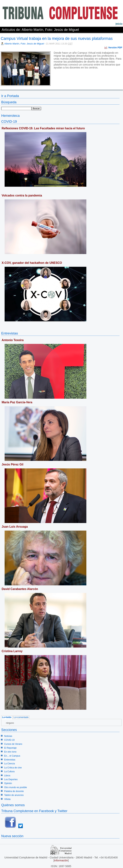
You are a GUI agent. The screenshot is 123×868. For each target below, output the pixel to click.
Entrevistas (10, 333)
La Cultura (9, 772)
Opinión (8, 783)
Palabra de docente (14, 791)
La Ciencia (10, 764)
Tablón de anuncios (14, 795)
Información (61, 860)
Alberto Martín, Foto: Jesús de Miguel (24, 44)
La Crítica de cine (13, 768)
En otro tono (10, 752)
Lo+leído (7, 717)
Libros (7, 776)
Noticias (8, 736)
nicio (119, 24)
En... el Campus (12, 756)
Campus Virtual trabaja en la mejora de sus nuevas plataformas (57, 38)
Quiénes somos (13, 805)
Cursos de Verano (13, 744)
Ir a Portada (10, 96)
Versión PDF (115, 48)
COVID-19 (9, 121)
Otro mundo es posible (16, 787)
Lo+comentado (21, 717)
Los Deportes (11, 779)
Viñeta (7, 799)
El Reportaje (10, 748)
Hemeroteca (10, 116)
